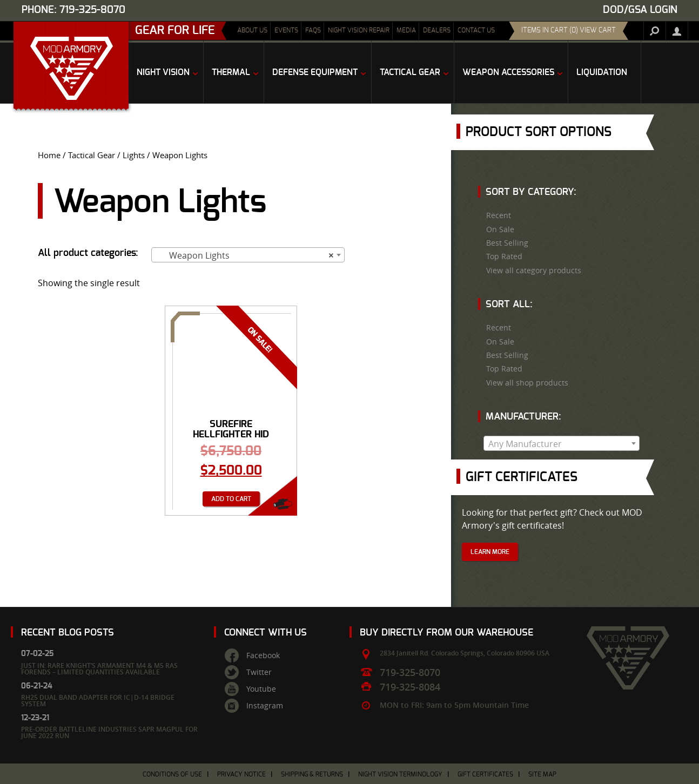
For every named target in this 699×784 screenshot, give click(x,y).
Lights (134, 155)
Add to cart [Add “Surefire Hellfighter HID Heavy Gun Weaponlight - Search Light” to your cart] (231, 499)
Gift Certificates (485, 774)
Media (406, 31)
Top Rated (504, 256)
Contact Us (476, 31)
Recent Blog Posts (68, 633)
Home (49, 155)
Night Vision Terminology (400, 774)
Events (286, 31)
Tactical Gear (92, 155)
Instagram (265, 706)
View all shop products (527, 383)
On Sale (500, 229)
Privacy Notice (241, 774)
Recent (499, 215)
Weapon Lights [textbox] (245, 255)
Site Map (542, 774)
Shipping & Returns (312, 774)
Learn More (490, 552)
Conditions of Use (172, 774)
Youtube (261, 689)
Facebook (263, 655)
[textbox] (562, 444)
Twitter (259, 672)
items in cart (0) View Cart (569, 31)
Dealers (437, 31)
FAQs (313, 31)
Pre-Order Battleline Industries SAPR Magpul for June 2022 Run (109, 732)
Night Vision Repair (359, 31)
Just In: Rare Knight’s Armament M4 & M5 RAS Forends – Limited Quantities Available (99, 669)
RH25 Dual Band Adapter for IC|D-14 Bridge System (98, 701)
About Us (252, 31)
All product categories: (88, 253)
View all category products (534, 271)
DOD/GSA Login (640, 10)
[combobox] (248, 255)
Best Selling (507, 243)
